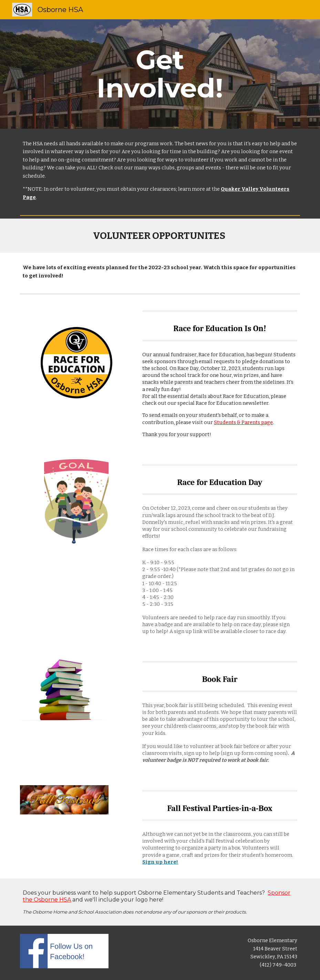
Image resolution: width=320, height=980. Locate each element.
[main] (160, 74)
